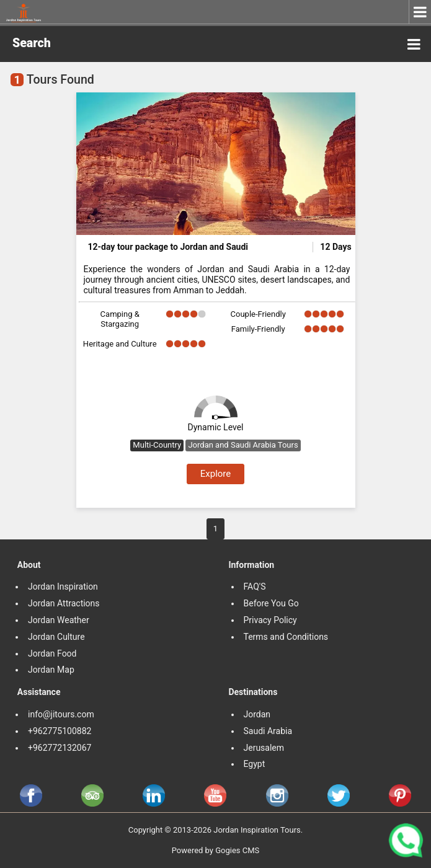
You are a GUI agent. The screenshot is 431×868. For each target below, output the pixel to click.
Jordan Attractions (64, 603)
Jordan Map (51, 670)
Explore (216, 474)
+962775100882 (60, 731)
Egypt (255, 764)
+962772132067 (60, 748)
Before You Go (271, 603)
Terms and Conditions (287, 637)
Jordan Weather (59, 620)
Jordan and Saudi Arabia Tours (243, 445)
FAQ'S (255, 587)
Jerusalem (265, 748)
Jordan (257, 714)
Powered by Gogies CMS (216, 850)
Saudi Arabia (268, 731)
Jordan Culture (56, 637)
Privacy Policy (270, 620)
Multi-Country (157, 445)
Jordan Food (52, 653)
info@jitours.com (61, 714)
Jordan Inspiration (63, 587)
